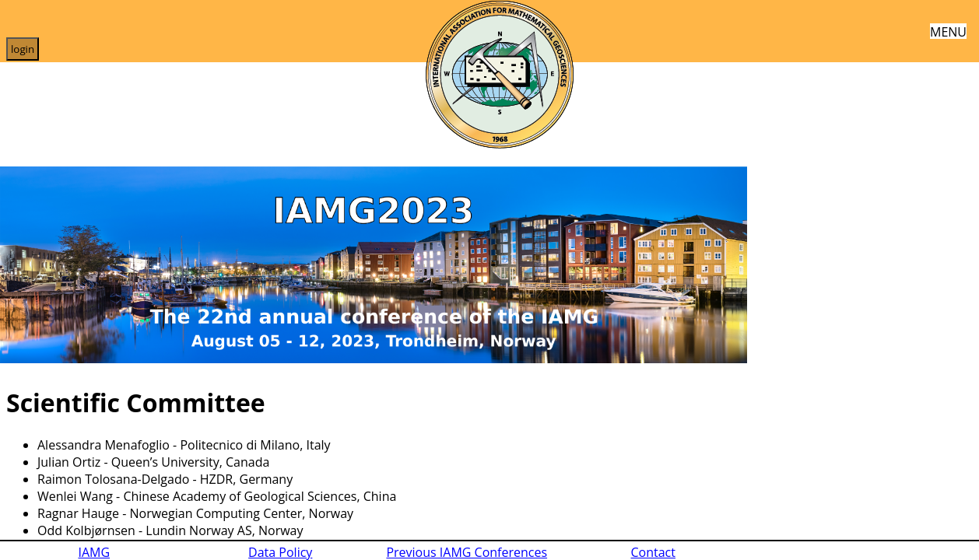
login (23, 49)
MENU (948, 31)
